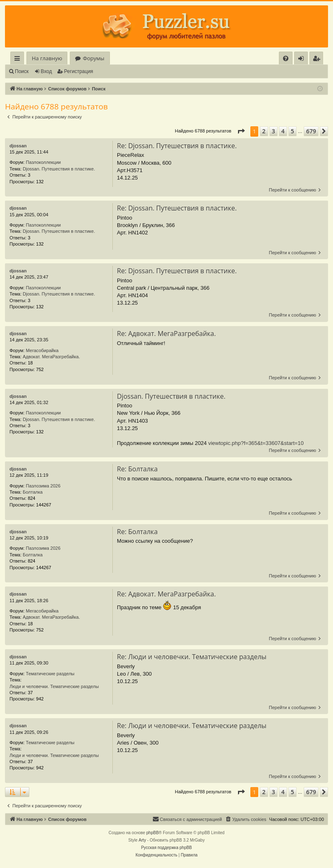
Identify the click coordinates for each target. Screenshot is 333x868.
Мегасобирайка (42, 350)
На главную (47, 58)
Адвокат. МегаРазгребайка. (51, 357)
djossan (18, 146)
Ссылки (19, 60)
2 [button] (264, 131)
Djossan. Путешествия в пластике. (59, 169)
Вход (46, 71)
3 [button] (274, 131)
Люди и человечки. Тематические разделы (54, 686)
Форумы (93, 58)
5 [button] (293, 131)
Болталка (33, 492)
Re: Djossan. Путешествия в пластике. (177, 146)
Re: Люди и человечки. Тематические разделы (192, 657)
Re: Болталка (137, 469)
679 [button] (311, 131)
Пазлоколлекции (44, 162)
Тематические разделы (50, 674)
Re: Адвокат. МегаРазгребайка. (166, 333)
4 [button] (283, 131)
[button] (241, 131)
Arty (143, 840)
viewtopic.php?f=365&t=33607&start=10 (256, 443)
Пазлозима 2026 (43, 486)
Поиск (22, 71)
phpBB (152, 833)
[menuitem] (286, 58)
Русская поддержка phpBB (166, 848)
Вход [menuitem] (303, 60)
